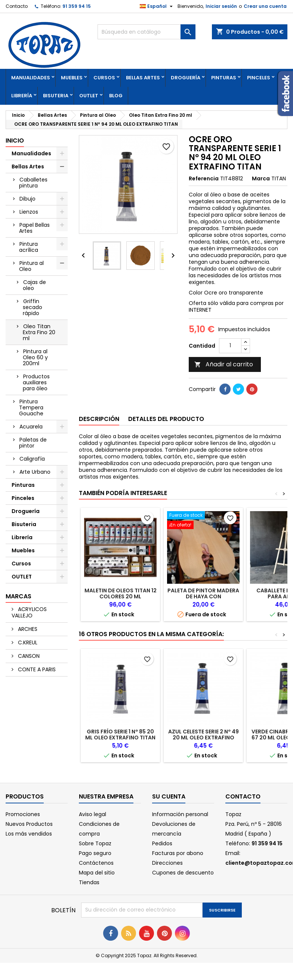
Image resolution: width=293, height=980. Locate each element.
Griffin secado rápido (33, 307)
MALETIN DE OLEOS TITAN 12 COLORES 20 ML (121, 593)
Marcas (18, 596)
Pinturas (224, 78)
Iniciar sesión (221, 6)
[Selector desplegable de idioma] (157, 6)
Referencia (204, 178)
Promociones (23, 814)
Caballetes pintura (33, 183)
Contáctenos (96, 863)
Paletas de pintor (33, 443)
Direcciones (167, 863)
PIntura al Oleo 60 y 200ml (35, 357)
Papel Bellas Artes (34, 228)
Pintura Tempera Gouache (31, 407)
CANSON (28, 656)
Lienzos (29, 212)
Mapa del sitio (97, 873)
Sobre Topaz (95, 843)
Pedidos (162, 843)
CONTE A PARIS (36, 669)
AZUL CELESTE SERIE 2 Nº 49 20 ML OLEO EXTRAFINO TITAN (203, 738)
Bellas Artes (143, 78)
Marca (261, 178)
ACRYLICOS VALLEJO (29, 612)
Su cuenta (169, 796)
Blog (116, 96)
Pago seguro (95, 853)
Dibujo (27, 199)
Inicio (15, 141)
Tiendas (89, 882)
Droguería (186, 78)
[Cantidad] (230, 346)
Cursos (104, 78)
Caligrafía (32, 459)
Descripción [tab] (99, 419)
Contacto (17, 6)
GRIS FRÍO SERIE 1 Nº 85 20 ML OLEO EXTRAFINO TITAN (120, 735)
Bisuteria (56, 96)
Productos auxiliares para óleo (36, 382)
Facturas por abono (178, 853)
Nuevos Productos (29, 824)
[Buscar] (146, 32)
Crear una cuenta (265, 6)
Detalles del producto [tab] (166, 419)
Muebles (72, 78)
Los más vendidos (29, 834)
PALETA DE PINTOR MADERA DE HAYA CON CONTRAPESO (203, 596)
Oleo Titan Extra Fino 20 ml (39, 332)
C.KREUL (27, 642)
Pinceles (259, 78)
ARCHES (27, 629)
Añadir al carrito (224, 364)
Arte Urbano (35, 472)
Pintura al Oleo (31, 266)
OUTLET (89, 96)
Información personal (180, 814)
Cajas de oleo (34, 285)
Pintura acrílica (29, 247)
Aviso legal (92, 814)
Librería (22, 96)
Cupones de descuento (183, 873)
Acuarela (31, 427)
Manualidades (31, 78)
